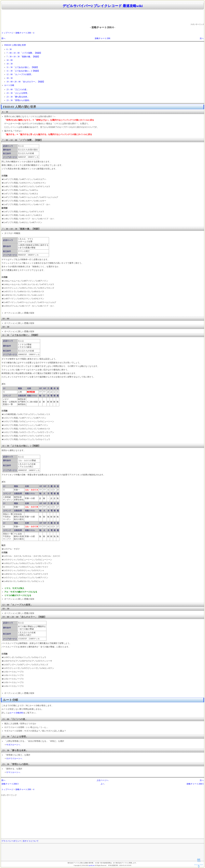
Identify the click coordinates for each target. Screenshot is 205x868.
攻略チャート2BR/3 (10, 784)
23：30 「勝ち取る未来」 (18, 97)
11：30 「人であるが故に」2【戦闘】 (23, 71)
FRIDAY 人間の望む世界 (15, 45)
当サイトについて (31, 841)
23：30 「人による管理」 (18, 93)
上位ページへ (102, 780)
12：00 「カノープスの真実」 (20, 74)
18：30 (10, 78)
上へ (102, 784)
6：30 (9, 49)
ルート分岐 (9, 85)
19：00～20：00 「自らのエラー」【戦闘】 (26, 82)
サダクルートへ (13, 745)
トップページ (7, 33)
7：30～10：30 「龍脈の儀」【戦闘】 (23, 57)
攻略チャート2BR (23, 33)
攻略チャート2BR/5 (195, 784)
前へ (3, 38)
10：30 (10, 64)
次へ (202, 38)
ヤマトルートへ (13, 772)
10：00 (10, 60)
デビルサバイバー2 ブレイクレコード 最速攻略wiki (103, 6)
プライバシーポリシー (11, 841)
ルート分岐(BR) (17, 713)
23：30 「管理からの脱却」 (19, 100)
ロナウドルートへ (14, 759)
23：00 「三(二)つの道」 (17, 90)
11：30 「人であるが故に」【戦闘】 (23, 67)
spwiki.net (91, 865)
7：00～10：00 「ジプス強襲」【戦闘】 (24, 53)
